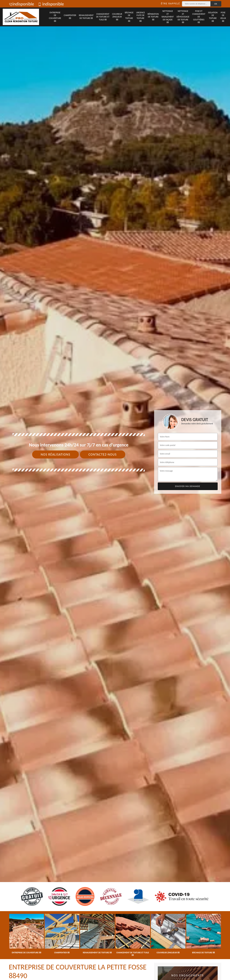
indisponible (22, 4)
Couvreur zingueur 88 (117, 17)
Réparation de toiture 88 (153, 17)
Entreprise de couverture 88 (55, 17)
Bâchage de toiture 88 (129, 17)
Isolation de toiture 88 (213, 17)
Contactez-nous (103, 454)
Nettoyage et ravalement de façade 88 (168, 17)
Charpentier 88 (70, 17)
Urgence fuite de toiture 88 (141, 17)
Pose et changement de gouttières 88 (199, 17)
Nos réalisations (55, 454)
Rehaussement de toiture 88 (86, 17)
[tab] (115, 490)
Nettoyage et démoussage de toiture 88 (183, 17)
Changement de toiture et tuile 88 (103, 17)
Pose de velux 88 (223, 17)
